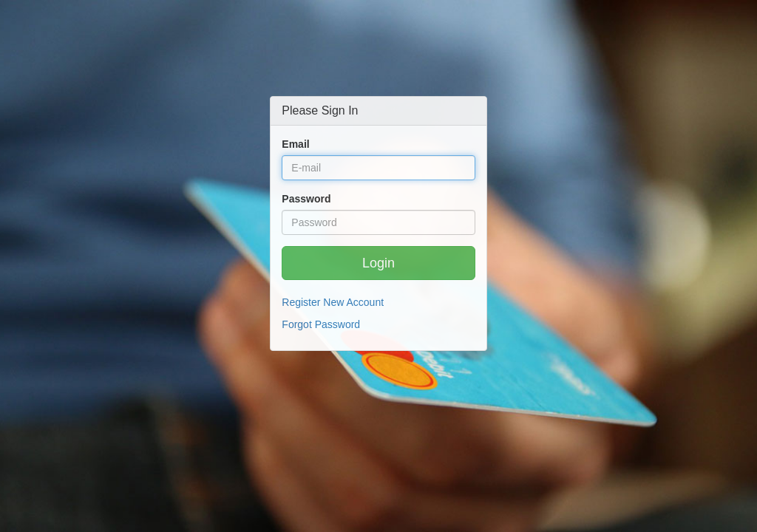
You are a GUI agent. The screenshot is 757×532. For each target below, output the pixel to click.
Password (306, 199)
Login (378, 263)
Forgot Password (321, 324)
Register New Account (333, 302)
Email (295, 144)
